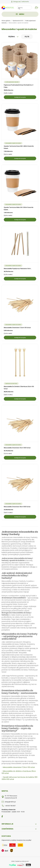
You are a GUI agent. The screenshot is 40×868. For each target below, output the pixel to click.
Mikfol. (13, 861)
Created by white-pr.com (22, 861)
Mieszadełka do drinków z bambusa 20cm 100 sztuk (19, 772)
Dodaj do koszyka (20, 97)
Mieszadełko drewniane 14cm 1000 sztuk (17, 448)
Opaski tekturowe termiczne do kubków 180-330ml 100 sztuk (20, 778)
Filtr (27, 37)
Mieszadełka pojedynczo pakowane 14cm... (18, 269)
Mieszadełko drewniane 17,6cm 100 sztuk (17, 328)
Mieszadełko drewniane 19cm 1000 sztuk (17, 507)
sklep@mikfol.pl (10, 802)
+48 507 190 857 (10, 806)
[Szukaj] (24, 8)
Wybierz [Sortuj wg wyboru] (13, 37)
